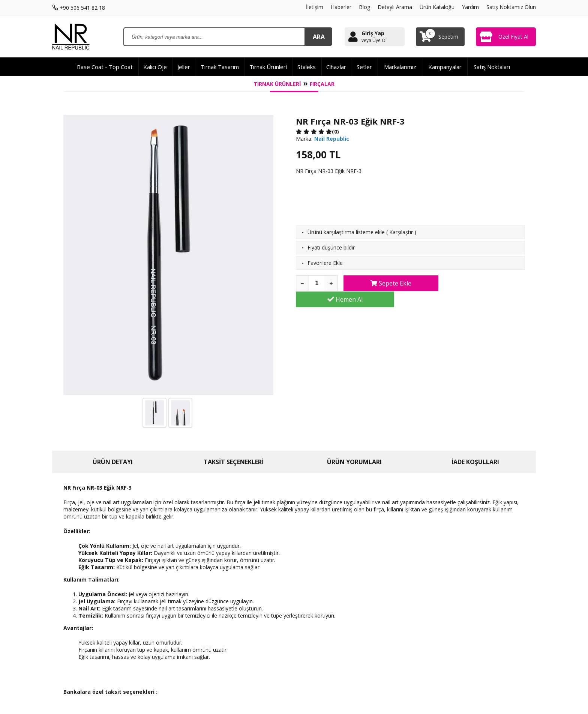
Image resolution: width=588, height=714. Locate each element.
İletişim (315, 7)
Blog (364, 7)
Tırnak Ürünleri (277, 84)
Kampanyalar (445, 67)
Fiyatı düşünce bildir (331, 247)
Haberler (341, 7)
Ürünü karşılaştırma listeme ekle (346, 232)
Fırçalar (322, 84)
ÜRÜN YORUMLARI (354, 462)
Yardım (470, 7)
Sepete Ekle (388, 283)
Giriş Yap (373, 33)
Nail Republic (332, 139)
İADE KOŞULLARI (475, 462)
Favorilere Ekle (325, 263)
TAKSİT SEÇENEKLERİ (234, 462)
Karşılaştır (401, 232)
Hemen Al (481, 283)
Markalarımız (400, 67)
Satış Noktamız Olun (511, 7)
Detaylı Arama (395, 7)
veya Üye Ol (374, 41)
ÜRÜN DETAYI (113, 462)
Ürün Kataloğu (437, 7)
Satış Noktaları (492, 67)
